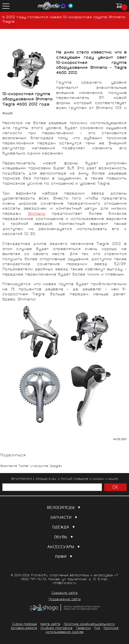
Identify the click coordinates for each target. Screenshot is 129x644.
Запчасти (65, 518)
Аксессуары (65, 547)
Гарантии (83, 628)
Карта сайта (50, 624)
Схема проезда (25, 624)
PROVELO (49, 6)
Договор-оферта (24, 628)
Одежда (64, 528)
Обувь (64, 537)
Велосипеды (65, 508)
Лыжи (64, 557)
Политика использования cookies (82, 630)
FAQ (97, 628)
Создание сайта (65, 593)
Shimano (37, 214)
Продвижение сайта (65, 600)
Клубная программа (56, 628)
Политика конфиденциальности (89, 624)
